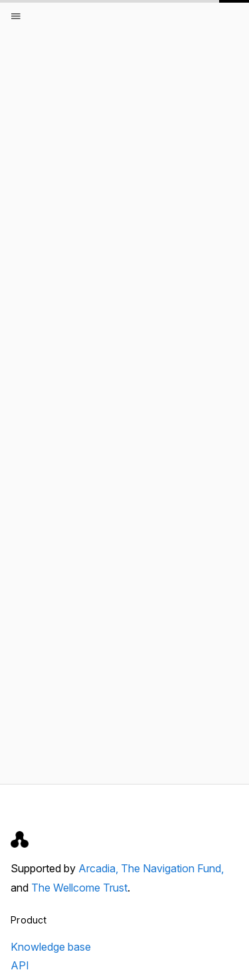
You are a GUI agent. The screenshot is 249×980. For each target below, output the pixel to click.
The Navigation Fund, (172, 868)
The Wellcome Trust (79, 888)
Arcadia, (100, 868)
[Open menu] (16, 16)
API (20, 965)
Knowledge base (51, 947)
